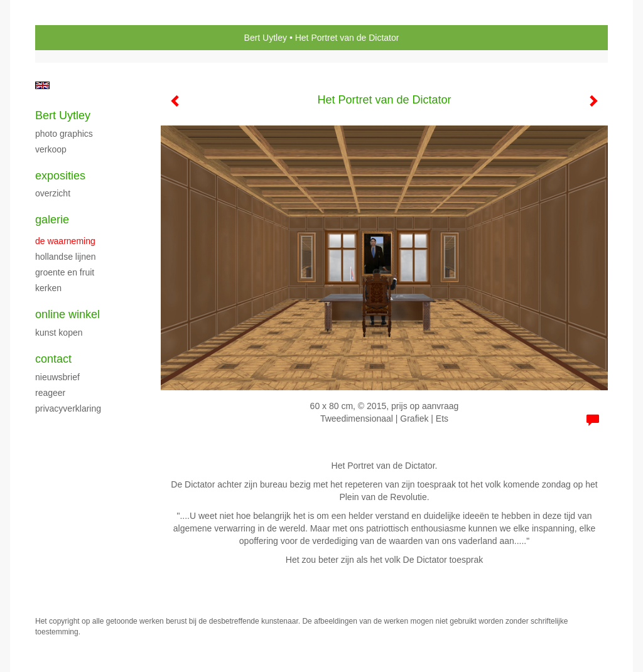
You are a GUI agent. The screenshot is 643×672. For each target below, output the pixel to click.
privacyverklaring (68, 408)
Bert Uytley (266, 38)
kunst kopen (59, 333)
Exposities (60, 176)
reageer (50, 393)
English (42, 85)
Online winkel (68, 314)
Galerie (52, 220)
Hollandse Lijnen (66, 257)
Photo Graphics (64, 134)
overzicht (53, 193)
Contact (53, 359)
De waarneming (65, 241)
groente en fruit (65, 272)
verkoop (51, 149)
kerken (48, 288)
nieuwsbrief (57, 377)
